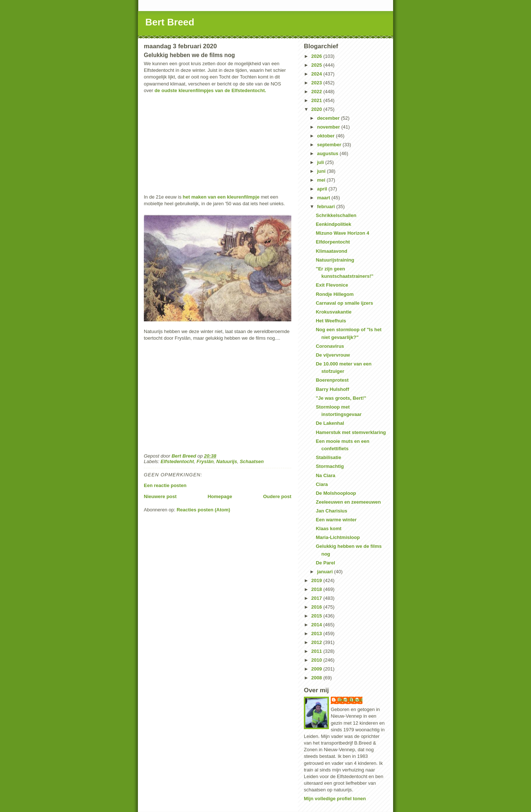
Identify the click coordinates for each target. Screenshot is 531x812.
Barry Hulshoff (332, 389)
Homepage (220, 496)
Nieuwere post (160, 496)
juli (321, 162)
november (329, 127)
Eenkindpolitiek (333, 224)
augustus (328, 153)
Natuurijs (227, 461)
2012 (317, 642)
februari (327, 206)
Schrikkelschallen (336, 215)
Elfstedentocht (177, 461)
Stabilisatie (328, 457)
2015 (317, 616)
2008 (317, 678)
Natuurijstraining (335, 260)
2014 (317, 625)
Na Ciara (325, 475)
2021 (317, 100)
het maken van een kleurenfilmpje (221, 197)
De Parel (325, 563)
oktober (327, 136)
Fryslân (205, 461)
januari (326, 572)
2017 (317, 598)
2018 (317, 589)
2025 (317, 65)
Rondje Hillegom (335, 294)
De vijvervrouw (333, 355)
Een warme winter (336, 520)
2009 (317, 669)
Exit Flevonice (332, 285)
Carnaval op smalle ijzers (344, 303)
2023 (317, 83)
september (330, 145)
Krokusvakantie (334, 312)
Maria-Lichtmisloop (338, 537)
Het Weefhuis (331, 321)
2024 (317, 74)
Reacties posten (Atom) (203, 510)
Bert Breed (170, 22)
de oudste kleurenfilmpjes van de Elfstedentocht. (210, 90)
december (329, 118)
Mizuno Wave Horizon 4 (342, 233)
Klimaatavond (331, 251)
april (323, 189)
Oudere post (277, 496)
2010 (317, 660)
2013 (317, 633)
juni (322, 171)
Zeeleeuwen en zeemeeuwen (348, 502)
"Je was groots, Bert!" (341, 398)
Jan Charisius (331, 511)
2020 (317, 109)
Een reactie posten (165, 485)
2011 (317, 651)
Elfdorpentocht (333, 242)
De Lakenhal (330, 423)
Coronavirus (330, 346)
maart (324, 198)
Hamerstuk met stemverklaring (351, 432)
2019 (317, 580)
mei (322, 180)
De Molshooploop (336, 493)
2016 (317, 607)
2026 (317, 56)
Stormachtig (330, 466)
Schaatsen (252, 461)
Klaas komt (328, 528)
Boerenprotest (332, 380)
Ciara (322, 484)
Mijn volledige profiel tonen (335, 799)
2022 (317, 92)
